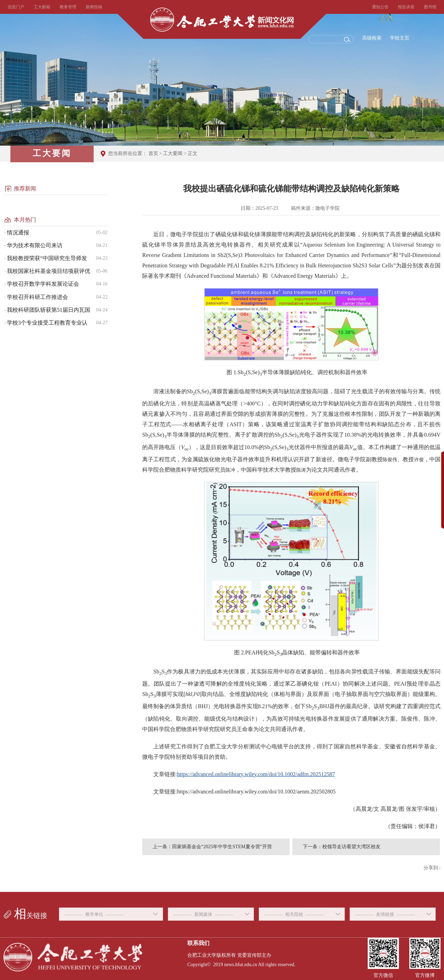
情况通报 (18, 233)
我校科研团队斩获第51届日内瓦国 (49, 310)
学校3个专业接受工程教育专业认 (47, 323)
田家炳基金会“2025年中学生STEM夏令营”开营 (222, 847)
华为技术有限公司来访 (35, 245)
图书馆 (430, 7)
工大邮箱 (42, 7)
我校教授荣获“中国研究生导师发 (47, 258)
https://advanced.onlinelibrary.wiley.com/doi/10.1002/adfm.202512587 (256, 774)
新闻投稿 (94, 7)
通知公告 (380, 7)
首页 (153, 153)
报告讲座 (406, 7)
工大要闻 (173, 153)
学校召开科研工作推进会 (37, 297)
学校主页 (400, 38)
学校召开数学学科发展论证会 (43, 284)
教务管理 (68, 7)
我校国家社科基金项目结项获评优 (49, 271)
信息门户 (16, 7)
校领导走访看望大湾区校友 (351, 847)
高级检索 (372, 38)
